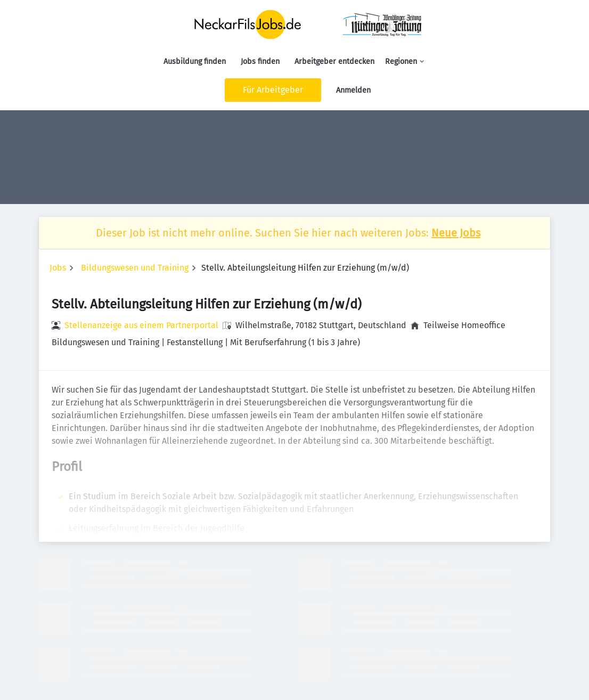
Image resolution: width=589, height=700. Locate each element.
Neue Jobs (456, 233)
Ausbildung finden (195, 62)
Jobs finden (260, 62)
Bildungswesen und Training (135, 268)
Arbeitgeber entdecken (334, 62)
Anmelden (353, 90)
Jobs (58, 268)
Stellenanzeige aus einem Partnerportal (141, 325)
